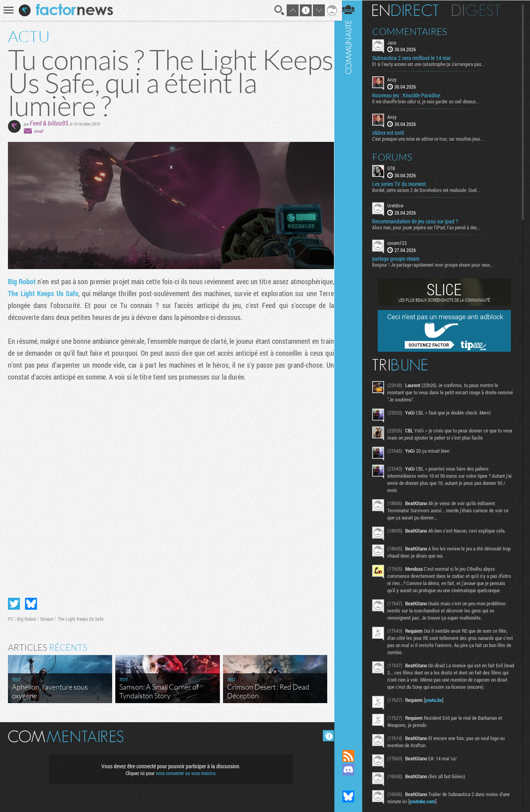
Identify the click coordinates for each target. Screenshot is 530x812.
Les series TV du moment (404, 184)
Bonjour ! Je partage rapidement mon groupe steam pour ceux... (438, 264)
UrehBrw (400, 205)
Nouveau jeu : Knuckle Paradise (411, 95)
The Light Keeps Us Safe (87, 293)
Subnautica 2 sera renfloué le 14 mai (416, 58)
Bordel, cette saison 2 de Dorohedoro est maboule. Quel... (431, 190)
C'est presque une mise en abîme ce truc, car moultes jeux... (433, 138)
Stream (47, 617)
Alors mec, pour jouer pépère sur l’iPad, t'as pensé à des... (431, 227)
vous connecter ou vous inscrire (184, 771)
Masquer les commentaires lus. (326, 734)
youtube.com (427, 808)
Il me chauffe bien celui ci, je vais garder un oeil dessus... (430, 101)
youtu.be (438, 707)
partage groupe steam (401, 258)
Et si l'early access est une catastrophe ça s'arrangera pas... (433, 64)
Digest (481, 10)
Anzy (397, 79)
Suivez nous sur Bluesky (353, 796)
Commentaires (414, 31)
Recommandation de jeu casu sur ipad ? (420, 221)
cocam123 (402, 242)
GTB (396, 168)
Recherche (277, 10)
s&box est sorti (393, 132)
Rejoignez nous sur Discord (353, 769)
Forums (397, 157)
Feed (36, 123)
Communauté (353, 367)
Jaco (397, 42)
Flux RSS (353, 756)
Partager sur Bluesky (31, 602)
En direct (410, 10)
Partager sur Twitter (14, 602)
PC (11, 617)
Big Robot (23, 281)
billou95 (58, 123)
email (39, 131)
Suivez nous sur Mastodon (353, 783)
